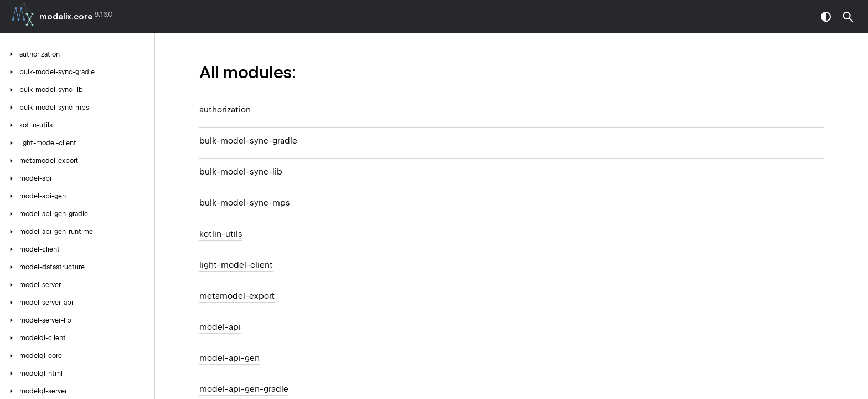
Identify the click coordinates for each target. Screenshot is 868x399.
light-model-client (236, 265)
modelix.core (66, 17)
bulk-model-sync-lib (241, 172)
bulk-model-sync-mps (245, 203)
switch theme (826, 17)
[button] (848, 17)
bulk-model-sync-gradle (248, 141)
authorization (225, 110)
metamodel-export (237, 296)
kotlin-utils (221, 234)
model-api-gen (229, 358)
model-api (220, 327)
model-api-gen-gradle (244, 389)
